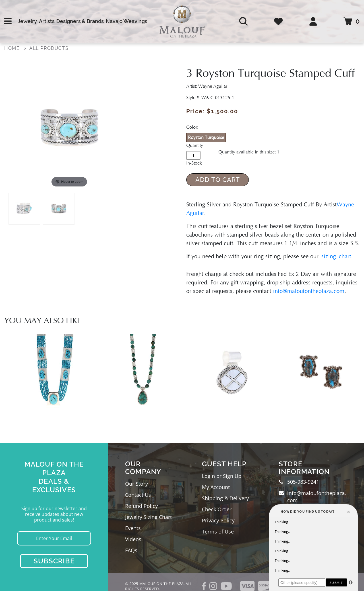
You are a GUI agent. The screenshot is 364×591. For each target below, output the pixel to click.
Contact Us (138, 495)
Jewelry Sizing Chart (148, 517)
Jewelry (27, 21)
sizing (329, 256)
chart (344, 256)
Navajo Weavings (127, 21)
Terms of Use (218, 532)
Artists (47, 21)
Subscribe (54, 561)
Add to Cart (218, 180)
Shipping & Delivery (225, 498)
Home (12, 48)
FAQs (131, 550)
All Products (49, 48)
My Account (216, 487)
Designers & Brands (80, 21)
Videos (133, 539)
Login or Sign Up (222, 476)
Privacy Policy (218, 520)
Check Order (217, 509)
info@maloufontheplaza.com (309, 291)
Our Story (136, 484)
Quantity (195, 145)
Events (133, 528)
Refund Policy (141, 506)
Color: (192, 127)
